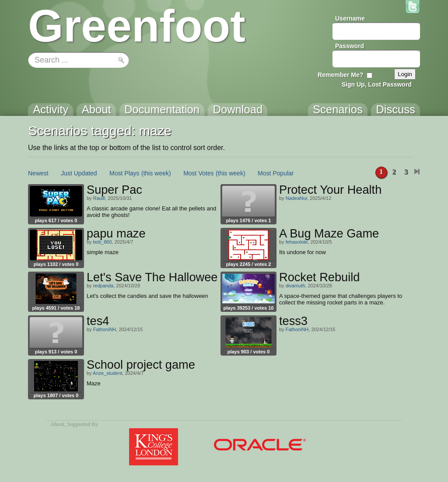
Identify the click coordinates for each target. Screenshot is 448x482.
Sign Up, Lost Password (377, 84)
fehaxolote (297, 242)
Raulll (99, 198)
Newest (38, 173)
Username (350, 18)
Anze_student (107, 373)
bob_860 (103, 242)
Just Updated (79, 173)
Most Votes (198, 173)
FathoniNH (105, 329)
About (57, 424)
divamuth (296, 286)
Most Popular (276, 173)
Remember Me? (340, 75)
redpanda (103, 286)
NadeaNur (297, 198)
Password (350, 46)
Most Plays (124, 173)
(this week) (156, 173)
